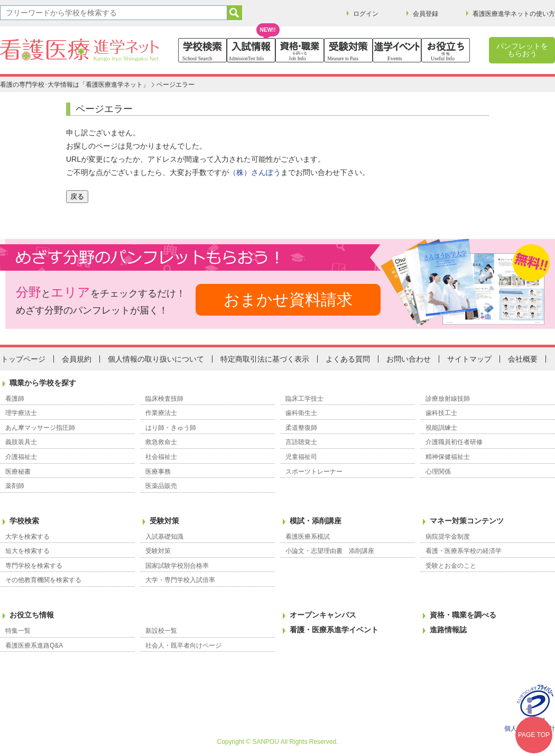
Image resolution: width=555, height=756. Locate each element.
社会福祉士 (161, 457)
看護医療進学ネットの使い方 (514, 14)
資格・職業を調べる (463, 615)
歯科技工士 (441, 413)
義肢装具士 (21, 442)
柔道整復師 (301, 428)
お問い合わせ (409, 359)
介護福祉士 (21, 457)
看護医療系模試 (308, 537)
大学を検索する (27, 537)
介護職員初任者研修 (454, 442)
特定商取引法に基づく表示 (265, 359)
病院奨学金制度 (448, 537)
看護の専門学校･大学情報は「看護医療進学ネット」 (75, 85)
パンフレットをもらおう (522, 50)
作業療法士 (161, 413)
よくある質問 (348, 359)
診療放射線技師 (448, 399)
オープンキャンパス (323, 615)
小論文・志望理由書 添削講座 (330, 551)
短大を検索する (27, 551)
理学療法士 (21, 413)
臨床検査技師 (164, 399)
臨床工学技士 (304, 399)
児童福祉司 (301, 457)
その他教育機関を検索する (43, 580)
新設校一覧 (161, 631)
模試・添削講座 (316, 521)
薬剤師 (15, 486)
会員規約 (77, 359)
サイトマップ (469, 359)
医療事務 (158, 472)
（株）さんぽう (255, 172)
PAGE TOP (534, 735)
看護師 (15, 399)
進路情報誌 (448, 630)
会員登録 (425, 14)
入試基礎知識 (164, 537)
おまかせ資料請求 (288, 299)
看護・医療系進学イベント (334, 630)
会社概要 (523, 359)
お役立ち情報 (32, 615)
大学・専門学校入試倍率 (180, 580)
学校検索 (24, 521)
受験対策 (164, 521)
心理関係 (438, 472)
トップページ (23, 359)
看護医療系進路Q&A (34, 646)
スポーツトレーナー (314, 472)
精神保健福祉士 (448, 457)
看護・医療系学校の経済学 (464, 551)
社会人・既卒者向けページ (183, 646)
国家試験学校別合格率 (177, 566)
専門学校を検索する (34, 566)
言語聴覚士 (301, 442)
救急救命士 (161, 442)
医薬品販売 (161, 486)
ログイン (366, 14)
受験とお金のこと (451, 566)
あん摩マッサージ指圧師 (40, 428)
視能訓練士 (441, 428)
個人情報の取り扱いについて (156, 359)
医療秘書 (18, 472)
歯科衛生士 (301, 413)
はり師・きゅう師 (171, 428)
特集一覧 (18, 631)
